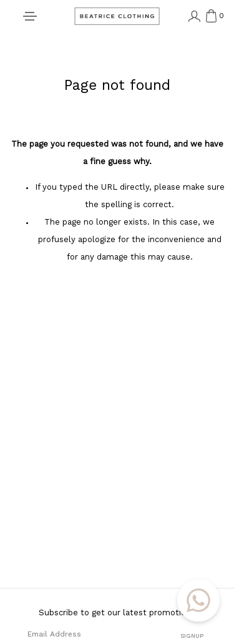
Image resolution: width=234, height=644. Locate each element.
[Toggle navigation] (30, 17)
